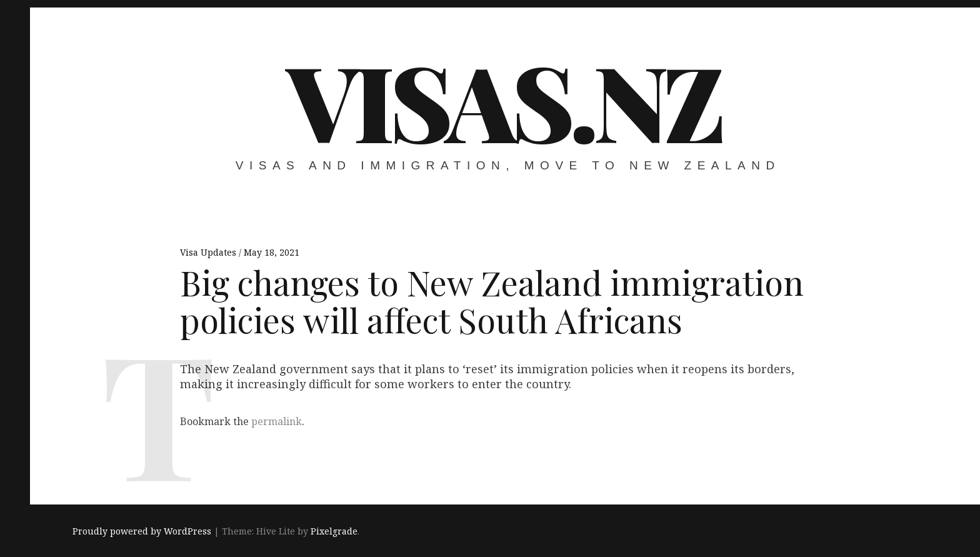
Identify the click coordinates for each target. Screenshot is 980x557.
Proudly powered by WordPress (142, 531)
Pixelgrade (334, 531)
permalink (277, 421)
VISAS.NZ (504, 100)
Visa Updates (209, 252)
